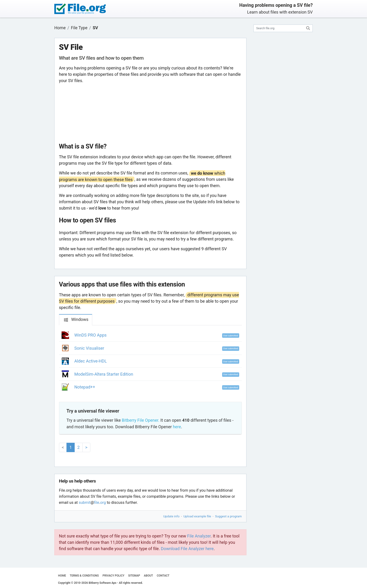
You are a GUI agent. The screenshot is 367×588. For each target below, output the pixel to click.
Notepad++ (85, 387)
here (177, 427)
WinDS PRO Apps (91, 335)
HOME (62, 576)
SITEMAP (134, 576)
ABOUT (149, 576)
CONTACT (163, 576)
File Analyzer (199, 536)
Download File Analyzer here (187, 549)
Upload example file (197, 516)
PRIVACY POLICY (113, 576)
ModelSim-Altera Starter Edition (104, 374)
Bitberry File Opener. (140, 420)
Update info (171, 516)
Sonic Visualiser (89, 348)
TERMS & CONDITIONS (84, 576)
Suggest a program (228, 516)
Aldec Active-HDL (91, 361)
